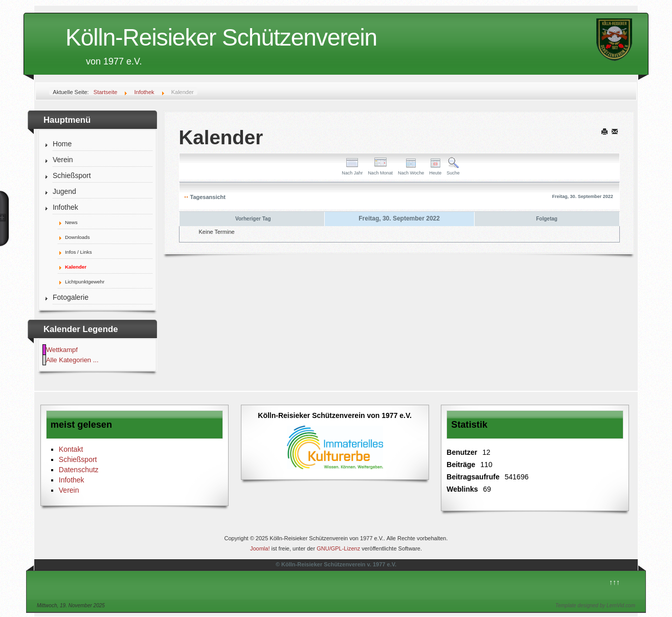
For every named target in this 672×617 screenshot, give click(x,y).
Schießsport (72, 175)
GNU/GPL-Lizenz (338, 548)
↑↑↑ (614, 582)
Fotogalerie (71, 297)
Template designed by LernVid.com (595, 605)
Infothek (65, 207)
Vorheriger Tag (253, 219)
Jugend (64, 191)
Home (62, 144)
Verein (63, 160)
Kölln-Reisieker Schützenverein (221, 37)
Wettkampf (62, 350)
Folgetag (547, 219)
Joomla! (260, 548)
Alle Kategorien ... (72, 360)
